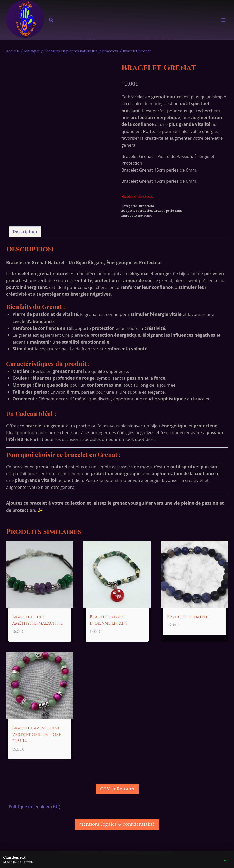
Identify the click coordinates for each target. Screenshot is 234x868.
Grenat (159, 211)
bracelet (146, 211)
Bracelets (147, 206)
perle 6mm (174, 211)
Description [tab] (25, 232)
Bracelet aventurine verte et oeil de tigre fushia (37, 734)
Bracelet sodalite (188, 617)
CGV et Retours (117, 789)
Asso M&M (143, 215)
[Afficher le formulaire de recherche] (51, 20)
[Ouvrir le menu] (223, 20)
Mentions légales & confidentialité (117, 824)
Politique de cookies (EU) (34, 807)
